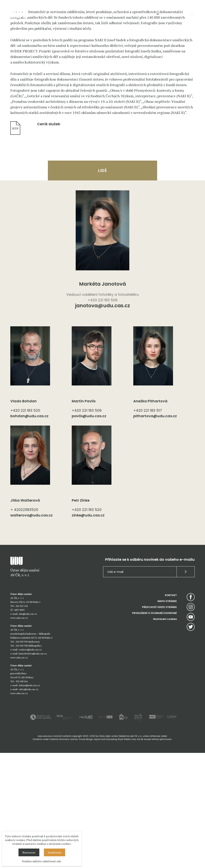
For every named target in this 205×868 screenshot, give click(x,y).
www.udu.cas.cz (19, 733)
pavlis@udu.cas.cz (89, 531)
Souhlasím (55, 852)
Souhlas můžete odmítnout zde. (42, 861)
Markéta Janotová (102, 399)
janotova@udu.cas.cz (102, 421)
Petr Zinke (81, 615)
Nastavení (29, 852)
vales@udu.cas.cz (29, 804)
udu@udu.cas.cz (28, 729)
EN (165, 14)
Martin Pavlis (84, 516)
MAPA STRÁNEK (167, 716)
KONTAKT (171, 710)
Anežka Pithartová (150, 516)
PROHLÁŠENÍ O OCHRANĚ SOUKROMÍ (154, 728)
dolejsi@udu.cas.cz (29, 800)
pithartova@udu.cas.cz (155, 531)
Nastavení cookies (165, 734)
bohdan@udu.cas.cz (29, 531)
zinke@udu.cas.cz (88, 630)
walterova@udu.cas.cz (31, 630)
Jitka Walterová (25, 615)
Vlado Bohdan (24, 516)
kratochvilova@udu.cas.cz (33, 769)
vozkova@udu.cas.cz (30, 765)
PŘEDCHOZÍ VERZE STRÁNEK (159, 722)
